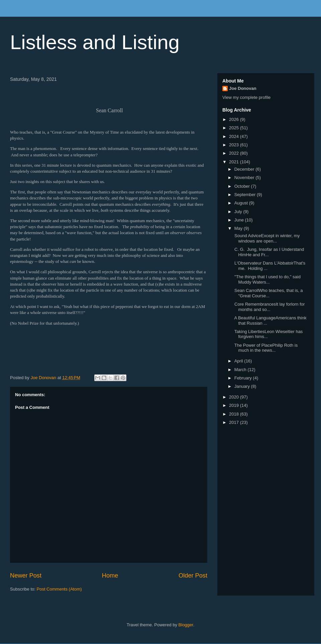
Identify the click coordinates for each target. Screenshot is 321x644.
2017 (235, 422)
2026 (235, 119)
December (245, 169)
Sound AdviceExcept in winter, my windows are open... (266, 238)
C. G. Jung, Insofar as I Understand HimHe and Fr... (269, 252)
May (239, 228)
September (246, 195)
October (243, 186)
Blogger (186, 625)
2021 (235, 162)
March (241, 370)
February (244, 378)
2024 (235, 136)
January (243, 386)
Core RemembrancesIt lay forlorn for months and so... (269, 307)
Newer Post (26, 576)
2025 (235, 128)
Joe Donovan (243, 88)
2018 (235, 414)
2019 (235, 405)
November (245, 178)
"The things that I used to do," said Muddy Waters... (267, 279)
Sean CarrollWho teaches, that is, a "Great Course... (268, 293)
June (240, 220)
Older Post (193, 576)
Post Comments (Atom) (59, 589)
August (242, 203)
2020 (235, 397)
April (239, 361)
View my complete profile (246, 97)
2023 (235, 145)
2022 (235, 153)
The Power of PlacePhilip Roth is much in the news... (265, 348)
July (239, 212)
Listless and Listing (95, 42)
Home (110, 576)
